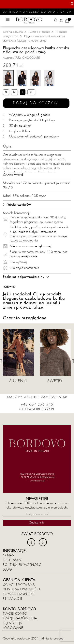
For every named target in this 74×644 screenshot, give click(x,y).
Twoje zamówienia (20, 618)
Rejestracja (13, 623)
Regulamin (12, 560)
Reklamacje (13, 599)
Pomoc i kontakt (19, 594)
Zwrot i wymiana (19, 585)
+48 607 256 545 (37, 405)
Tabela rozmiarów (17, 205)
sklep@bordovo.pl (37, 409)
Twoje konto (15, 614)
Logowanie (13, 628)
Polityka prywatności (23, 565)
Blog (7, 570)
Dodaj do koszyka (36, 103)
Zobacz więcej (13, 174)
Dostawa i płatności (22, 589)
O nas (8, 555)
